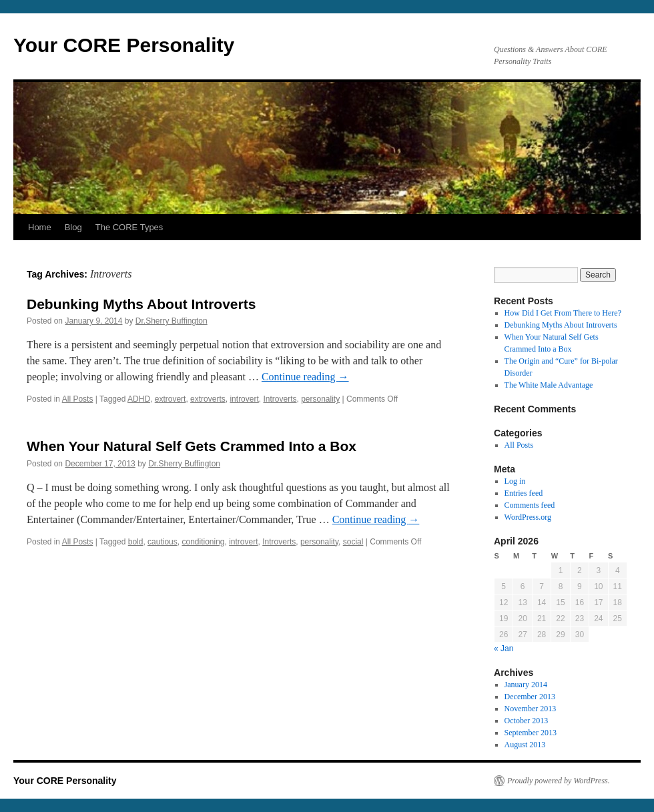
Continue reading (305, 377)
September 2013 (531, 733)
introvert (244, 399)
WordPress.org (528, 517)
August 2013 (525, 745)
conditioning (203, 542)
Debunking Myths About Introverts (141, 304)
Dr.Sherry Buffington (172, 321)
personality (320, 399)
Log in (515, 481)
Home (40, 227)
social (353, 542)
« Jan (504, 649)
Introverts (280, 399)
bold (136, 542)
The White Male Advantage (549, 385)
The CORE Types (129, 227)
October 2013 (527, 721)
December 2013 (530, 697)
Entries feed (524, 493)
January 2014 (526, 685)
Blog (73, 227)
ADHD (139, 399)
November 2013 (531, 709)
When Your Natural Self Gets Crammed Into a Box (192, 446)
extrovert (171, 399)
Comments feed (530, 505)
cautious (162, 542)
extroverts (208, 399)
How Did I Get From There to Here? (563, 313)
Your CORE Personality (124, 45)
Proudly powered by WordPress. (559, 781)
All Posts (78, 399)
